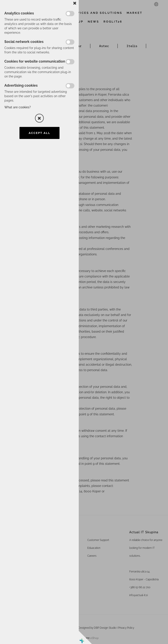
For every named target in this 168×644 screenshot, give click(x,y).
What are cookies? (18, 107)
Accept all (39, 133)
